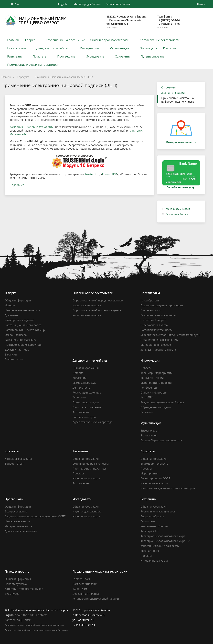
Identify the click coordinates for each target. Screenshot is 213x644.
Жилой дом (80, 589)
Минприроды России (87, 4)
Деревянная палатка (86, 594)
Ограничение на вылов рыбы (159, 340)
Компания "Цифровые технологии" (32, 127)
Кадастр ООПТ (150, 531)
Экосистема (148, 521)
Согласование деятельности (160, 40)
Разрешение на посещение (65, 40)
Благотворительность (154, 464)
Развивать (15, 56)
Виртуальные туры (84, 417)
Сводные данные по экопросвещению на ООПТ (35, 516)
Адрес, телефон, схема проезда (92, 422)
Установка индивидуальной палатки (96, 599)
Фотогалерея (81, 412)
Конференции (149, 388)
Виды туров (12, 594)
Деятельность (81, 388)
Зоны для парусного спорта (158, 350)
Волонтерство (14, 359)
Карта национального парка (23, 325)
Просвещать (66, 56)
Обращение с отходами (156, 407)
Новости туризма (16, 584)
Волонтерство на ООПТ (155, 478)
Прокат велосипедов (86, 402)
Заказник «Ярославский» (21, 340)
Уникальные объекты (154, 526)
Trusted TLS (92, 174)
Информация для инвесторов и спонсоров (168, 488)
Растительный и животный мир (25, 330)
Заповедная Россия (118, 4)
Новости (146, 368)
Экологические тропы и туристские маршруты (170, 335)
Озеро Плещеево (16, 335)
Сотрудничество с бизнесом (91, 464)
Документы (12, 315)
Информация (89, 48)
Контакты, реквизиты (18, 459)
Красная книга (150, 551)
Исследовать (95, 56)
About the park (24, 615)
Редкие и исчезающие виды (158, 511)
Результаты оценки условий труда (162, 402)
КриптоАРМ (110, 174)
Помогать (40, 56)
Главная (13, 40)
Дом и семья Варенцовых (21, 531)
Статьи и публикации (154, 393)
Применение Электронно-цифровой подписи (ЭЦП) (178, 100)
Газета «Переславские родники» (161, 440)
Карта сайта (12, 620)
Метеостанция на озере (156, 345)
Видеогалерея (149, 431)
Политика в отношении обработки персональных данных (34, 625)
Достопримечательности (156, 330)
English (63, 4)
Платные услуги (150, 310)
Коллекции (80, 378)
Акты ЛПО (147, 397)
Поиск (27, 620)
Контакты (170, 48)
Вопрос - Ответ (14, 464)
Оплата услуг (149, 48)
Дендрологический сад (53, 48)
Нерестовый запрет (153, 320)
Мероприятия (149, 473)
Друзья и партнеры (17, 350)
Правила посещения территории (162, 305)
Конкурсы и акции (152, 378)
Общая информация (18, 300)
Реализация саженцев (87, 393)
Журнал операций (173, 93)
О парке (29, 40)
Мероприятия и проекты (156, 383)
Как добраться (150, 300)
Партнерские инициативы (89, 469)
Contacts (42, 615)
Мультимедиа (119, 48)
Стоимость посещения (87, 407)
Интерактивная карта (154, 325)
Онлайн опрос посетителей (110, 40)
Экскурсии (79, 397)
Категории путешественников (24, 589)
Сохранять (122, 56)
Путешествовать (152, 56)
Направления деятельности (22, 310)
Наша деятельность (17, 521)
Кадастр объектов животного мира (163, 536)
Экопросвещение (16, 511)
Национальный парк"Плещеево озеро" (35, 21)
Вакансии (11, 355)
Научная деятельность (87, 511)
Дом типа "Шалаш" (85, 584)
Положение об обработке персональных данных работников (36, 630)
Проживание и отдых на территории (33, 65)
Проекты (78, 473)
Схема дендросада (84, 383)
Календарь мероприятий (156, 373)
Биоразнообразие (152, 516)
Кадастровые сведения (19, 320)
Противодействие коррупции (24, 345)
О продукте (23, 77)
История (10, 305)
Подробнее (17, 185)
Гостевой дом (81, 579)
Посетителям (16, 48)
